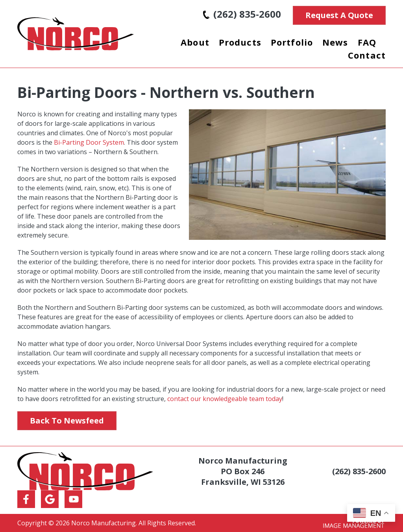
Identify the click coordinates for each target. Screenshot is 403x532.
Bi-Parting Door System (89, 142)
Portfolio (292, 42)
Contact (367, 55)
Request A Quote (339, 15)
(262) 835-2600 (242, 14)
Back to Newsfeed (67, 421)
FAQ (367, 42)
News (335, 42)
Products (240, 42)
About (195, 42)
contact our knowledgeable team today (225, 399)
